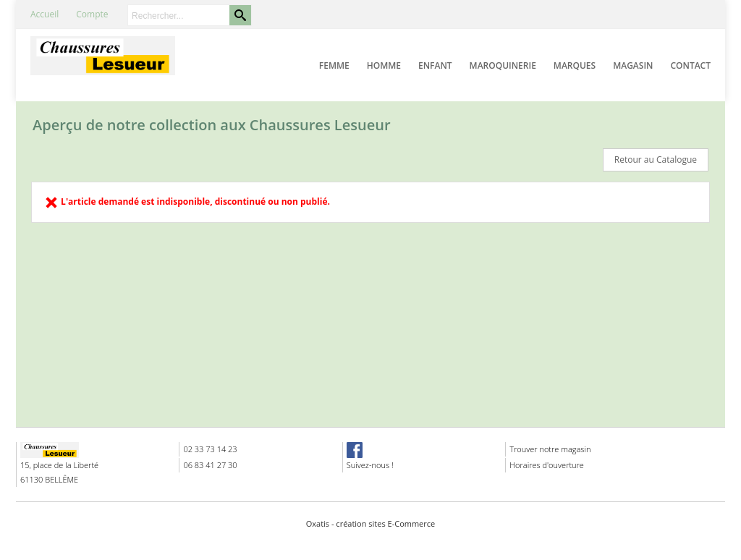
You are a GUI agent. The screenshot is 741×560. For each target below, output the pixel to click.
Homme (384, 65)
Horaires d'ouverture (547, 465)
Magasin (633, 65)
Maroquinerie (503, 65)
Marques (575, 65)
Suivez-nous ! (370, 465)
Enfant (435, 65)
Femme (334, 65)
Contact (690, 65)
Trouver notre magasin (550, 449)
